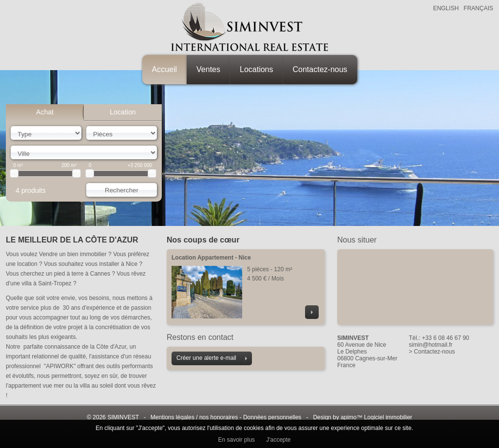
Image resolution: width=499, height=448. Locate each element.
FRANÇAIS (478, 8)
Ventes (208, 69)
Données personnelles (272, 417)
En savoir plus (236, 440)
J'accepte (278, 440)
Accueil (165, 69)
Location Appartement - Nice (211, 258)
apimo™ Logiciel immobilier (376, 417)
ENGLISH (446, 8)
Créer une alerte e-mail (212, 358)
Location (123, 112)
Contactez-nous (320, 69)
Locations (257, 69)
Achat (45, 112)
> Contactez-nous (432, 352)
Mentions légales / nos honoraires (194, 417)
